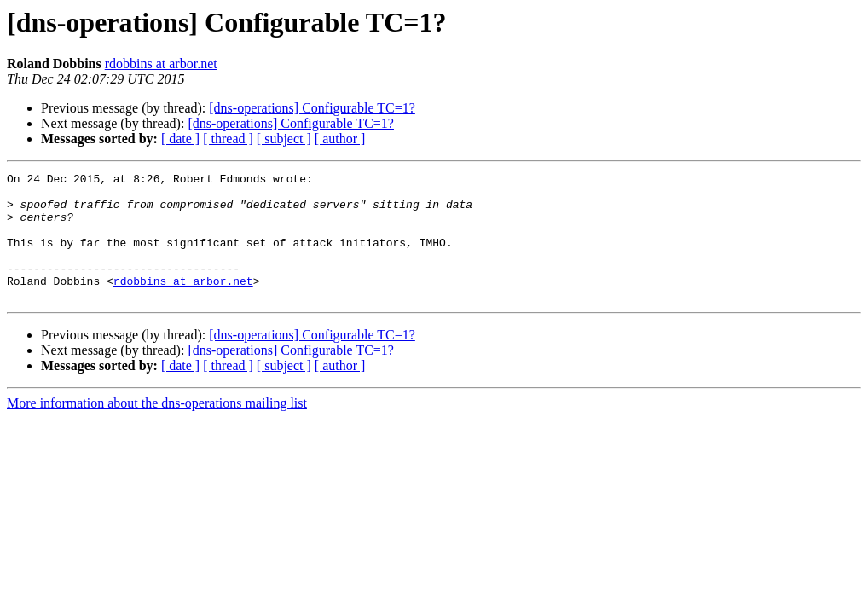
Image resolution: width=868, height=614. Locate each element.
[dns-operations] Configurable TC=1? (312, 108)
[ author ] (340, 139)
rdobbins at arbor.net (161, 64)
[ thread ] (228, 139)
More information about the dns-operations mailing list (157, 429)
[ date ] (180, 139)
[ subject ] (284, 139)
